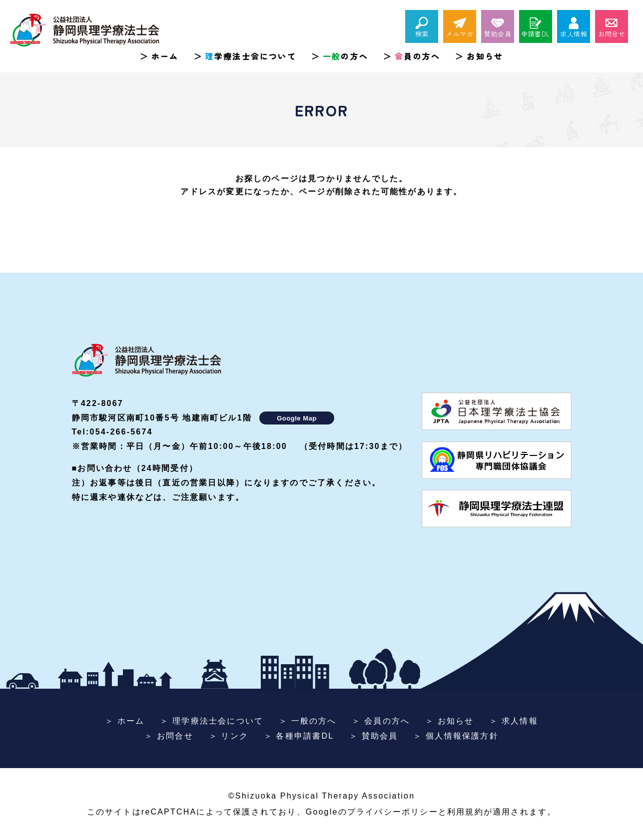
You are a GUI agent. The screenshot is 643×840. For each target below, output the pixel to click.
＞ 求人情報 (514, 721)
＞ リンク (229, 736)
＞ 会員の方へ (381, 721)
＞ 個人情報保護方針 (456, 736)
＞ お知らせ (450, 721)
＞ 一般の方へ (308, 721)
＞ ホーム (125, 721)
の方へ (345, 56)
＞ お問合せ (169, 736)
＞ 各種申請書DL (299, 736)
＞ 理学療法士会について (212, 721)
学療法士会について (251, 56)
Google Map (297, 418)
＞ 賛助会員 (374, 736)
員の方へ (417, 56)
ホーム (165, 56)
